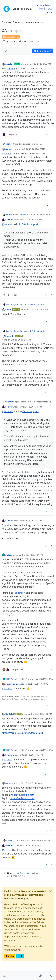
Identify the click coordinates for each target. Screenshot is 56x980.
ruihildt (9, 149)
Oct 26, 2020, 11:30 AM (32, 783)
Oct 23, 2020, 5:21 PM (32, 407)
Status (48, 5)
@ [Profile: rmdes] (6, 850)
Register (10, 956)
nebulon (9, 64)
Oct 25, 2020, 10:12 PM (32, 755)
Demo (40, 9)
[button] (4, 976)
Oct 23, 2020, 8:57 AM (40, 64)
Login (20, 956)
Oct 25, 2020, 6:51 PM (32, 555)
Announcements (11, 37)
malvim (9, 555)
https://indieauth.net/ (22, 795)
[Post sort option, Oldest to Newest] (6, 51)
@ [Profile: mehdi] (6, 154)
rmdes (8, 783)
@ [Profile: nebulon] (7, 224)
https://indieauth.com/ (22, 798)
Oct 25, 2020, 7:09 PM (38, 684)
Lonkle (9, 220)
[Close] (50, 891)
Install (50, 13)
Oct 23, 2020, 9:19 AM (32, 220)
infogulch (14, 873)
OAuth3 (11, 68)
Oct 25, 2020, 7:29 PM (42, 714)
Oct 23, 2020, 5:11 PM (21, 340)
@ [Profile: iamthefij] (8, 411)
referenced (23, 873)
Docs (49, 9)
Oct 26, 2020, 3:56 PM (32, 845)
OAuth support (30, 224)
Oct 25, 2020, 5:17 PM (32, 521)
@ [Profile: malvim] (7, 688)
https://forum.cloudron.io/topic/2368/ (23, 733)
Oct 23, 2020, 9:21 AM (40, 309)
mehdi (9, 144)
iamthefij (10, 336)
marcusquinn (12, 684)
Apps (39, 5)
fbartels (9, 714)
